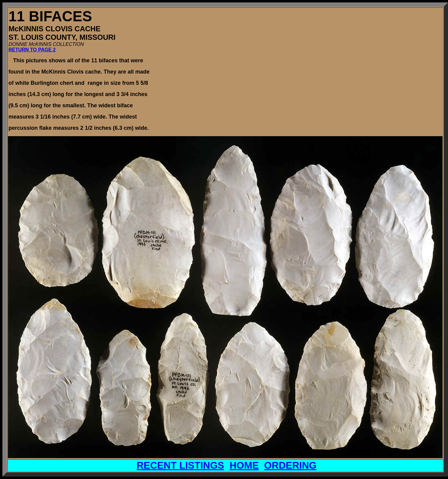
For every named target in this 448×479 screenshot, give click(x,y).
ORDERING (290, 465)
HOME (244, 465)
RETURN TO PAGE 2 (32, 50)
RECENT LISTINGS (180, 465)
